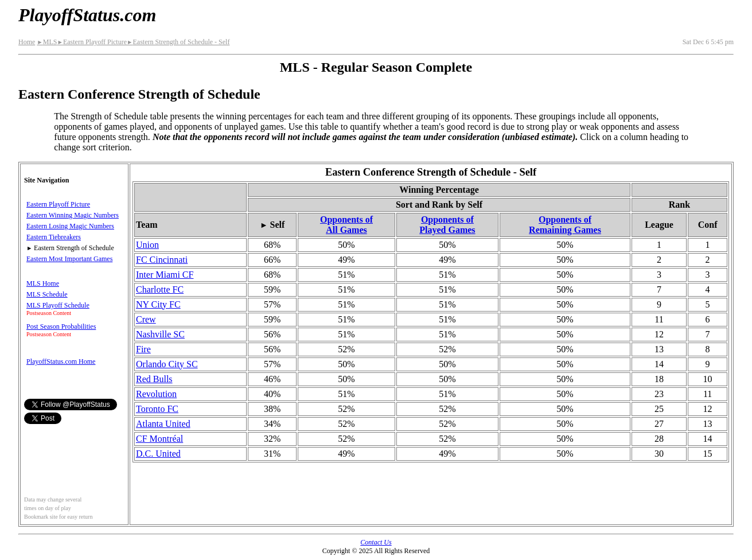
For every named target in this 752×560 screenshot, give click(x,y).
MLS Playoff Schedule (58, 305)
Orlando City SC (167, 364)
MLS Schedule (47, 294)
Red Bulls (154, 379)
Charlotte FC (160, 289)
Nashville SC (160, 334)
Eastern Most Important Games (69, 259)
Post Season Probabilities (61, 326)
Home (27, 42)
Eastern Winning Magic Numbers (73, 215)
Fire (143, 349)
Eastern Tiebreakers (54, 237)
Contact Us (376, 542)
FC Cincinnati (162, 260)
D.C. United (158, 454)
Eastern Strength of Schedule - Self (178, 42)
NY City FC (158, 304)
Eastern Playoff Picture (92, 42)
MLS (47, 42)
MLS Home (43, 283)
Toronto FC (157, 409)
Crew (146, 319)
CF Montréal (159, 439)
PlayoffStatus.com (87, 15)
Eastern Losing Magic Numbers (70, 226)
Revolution (156, 394)
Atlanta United (163, 424)
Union (147, 245)
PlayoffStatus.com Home (61, 361)
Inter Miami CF (165, 275)
